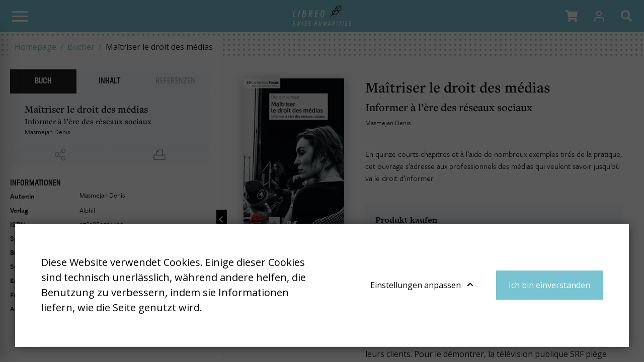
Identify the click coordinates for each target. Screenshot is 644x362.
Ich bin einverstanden (549, 285)
